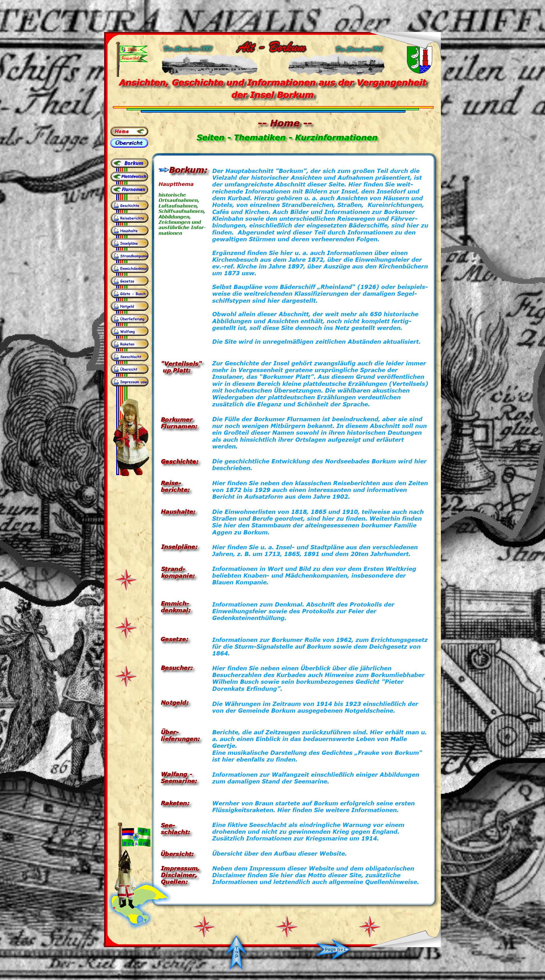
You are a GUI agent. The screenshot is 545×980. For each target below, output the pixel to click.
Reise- (171, 483)
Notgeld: (175, 702)
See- (168, 825)
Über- (170, 732)
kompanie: (178, 575)
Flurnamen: (179, 426)
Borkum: (188, 170)
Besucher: (177, 667)
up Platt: (176, 370)
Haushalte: (178, 511)
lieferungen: (180, 738)
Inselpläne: (179, 546)
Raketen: (175, 803)
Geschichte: (180, 461)
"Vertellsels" (181, 363)
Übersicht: (177, 853)
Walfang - (177, 774)
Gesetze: (174, 639)
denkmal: (176, 610)
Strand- (173, 568)
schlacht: (175, 832)
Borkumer (177, 419)
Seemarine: (179, 780)
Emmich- (175, 603)
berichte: (175, 489)
